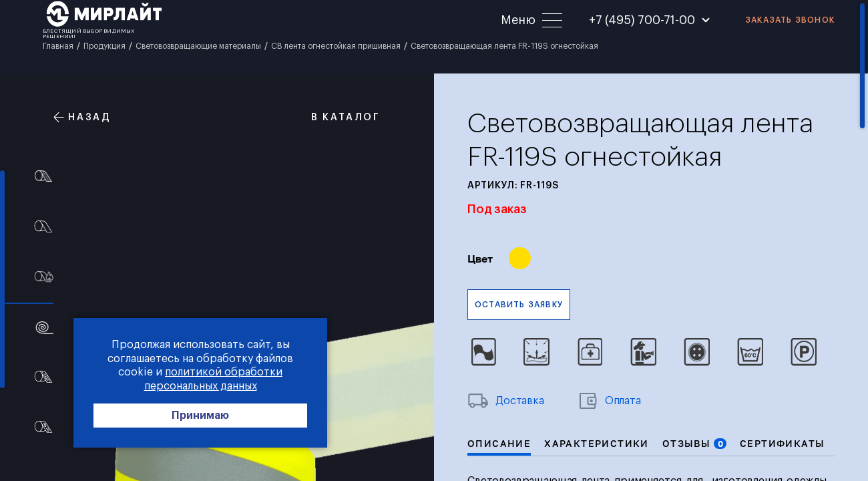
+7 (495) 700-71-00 (642, 20)
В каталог (339, 117)
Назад (82, 117)
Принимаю (200, 416)
